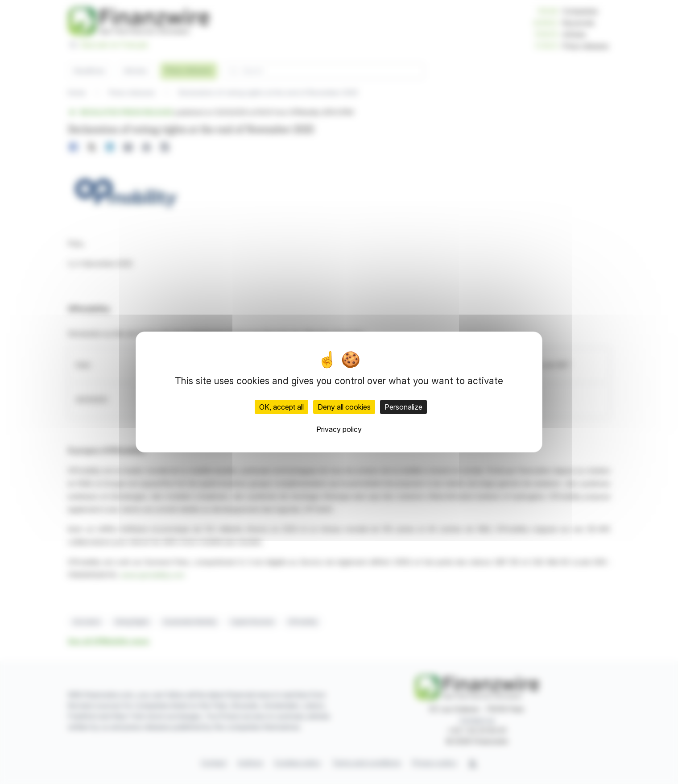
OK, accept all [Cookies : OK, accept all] (281, 407)
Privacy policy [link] (339, 429)
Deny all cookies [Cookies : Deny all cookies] (344, 407)
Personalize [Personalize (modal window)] (403, 407)
